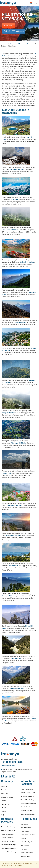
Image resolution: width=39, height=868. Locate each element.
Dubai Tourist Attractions (28, 835)
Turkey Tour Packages (27, 796)
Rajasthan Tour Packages (9, 827)
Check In (4, 808)
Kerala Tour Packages (8, 834)
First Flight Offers (26, 828)
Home (3, 44)
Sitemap (4, 811)
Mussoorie (14, 200)
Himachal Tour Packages (9, 848)
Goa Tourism (24, 849)
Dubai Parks (24, 838)
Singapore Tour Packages (28, 803)
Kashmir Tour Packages (8, 830)
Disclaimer (4, 801)
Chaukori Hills (14, 566)
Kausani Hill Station (13, 536)
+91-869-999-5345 (12, 762)
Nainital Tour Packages (8, 841)
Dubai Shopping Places (28, 842)
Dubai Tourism (25, 831)
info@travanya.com (8, 766)
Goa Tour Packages (7, 838)
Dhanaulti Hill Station (13, 505)
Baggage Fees (5, 804)
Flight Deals (24, 824)
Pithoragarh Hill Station (19, 443)
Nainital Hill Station (27, 262)
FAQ (2, 815)
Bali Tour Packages (26, 811)
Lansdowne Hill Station (10, 230)
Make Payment (25, 856)
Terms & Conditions (7, 797)
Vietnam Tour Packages (28, 793)
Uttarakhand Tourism (25, 44)
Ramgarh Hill (7, 473)
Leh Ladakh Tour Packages (9, 852)
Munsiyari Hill (7, 596)
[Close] (37, 863)
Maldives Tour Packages (28, 814)
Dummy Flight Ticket (27, 853)
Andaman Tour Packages (9, 845)
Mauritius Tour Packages (28, 807)
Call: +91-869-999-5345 (14, 31)
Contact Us (4, 790)
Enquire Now (9, 26)
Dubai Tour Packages (27, 789)
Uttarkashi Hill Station (16, 689)
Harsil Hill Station (17, 658)
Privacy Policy (5, 793)
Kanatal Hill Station (20, 322)
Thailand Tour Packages (28, 800)
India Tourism (11, 44)
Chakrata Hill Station (16, 169)
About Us (4, 786)
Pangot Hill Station (9, 413)
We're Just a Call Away (9, 759)
